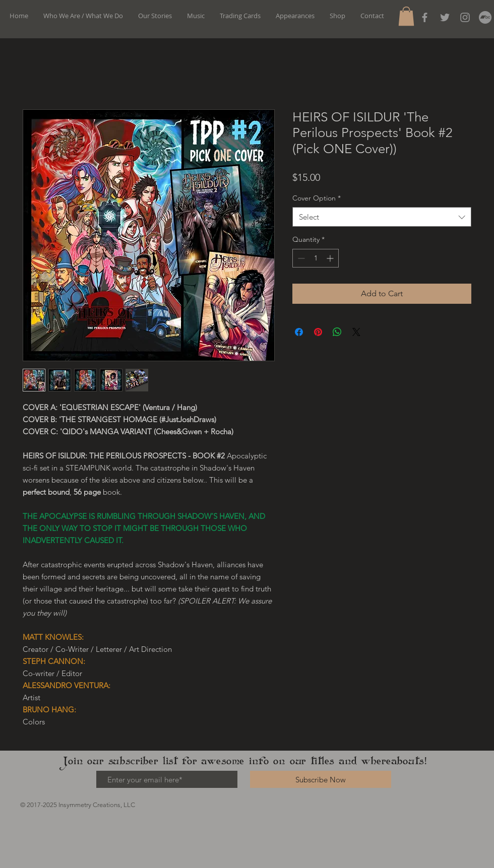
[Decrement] (300, 258)
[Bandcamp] (485, 17)
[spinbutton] (316, 258)
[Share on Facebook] (299, 332)
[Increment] (331, 258)
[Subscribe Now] (321, 779)
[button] (406, 16)
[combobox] (382, 217)
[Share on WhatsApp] (337, 332)
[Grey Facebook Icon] (425, 17)
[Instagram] (465, 17)
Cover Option (317, 198)
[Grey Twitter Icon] (445, 17)
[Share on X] (356, 332)
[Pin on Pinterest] (318, 332)
